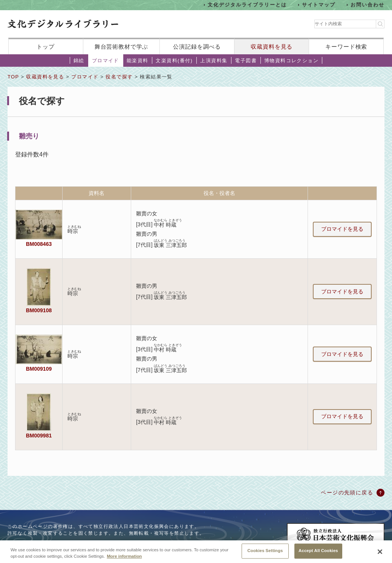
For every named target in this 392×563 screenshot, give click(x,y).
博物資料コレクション (291, 61)
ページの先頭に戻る (347, 492)
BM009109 (39, 369)
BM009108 (39, 310)
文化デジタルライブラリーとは (247, 5)
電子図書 (246, 61)
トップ (46, 47)
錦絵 (79, 61)
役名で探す (119, 77)
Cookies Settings (265, 554)
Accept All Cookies (318, 554)
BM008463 (39, 244)
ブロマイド (106, 61)
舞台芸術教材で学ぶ (122, 47)
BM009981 (39, 436)
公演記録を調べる (197, 47)
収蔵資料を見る (272, 47)
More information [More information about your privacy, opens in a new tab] (124, 559)
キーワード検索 (346, 47)
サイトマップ (319, 5)
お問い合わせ (367, 5)
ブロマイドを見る (342, 229)
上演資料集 (214, 61)
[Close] (380, 555)
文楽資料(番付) (174, 61)
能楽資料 (138, 61)
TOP (13, 77)
